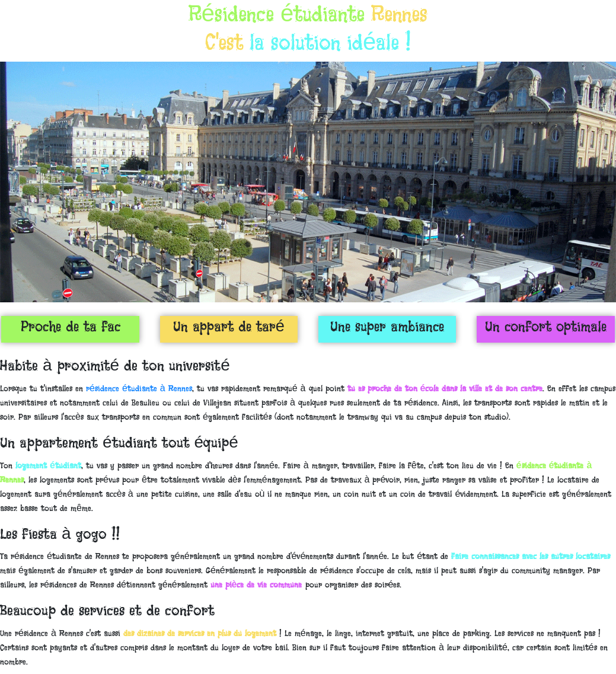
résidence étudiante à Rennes (139, 388)
